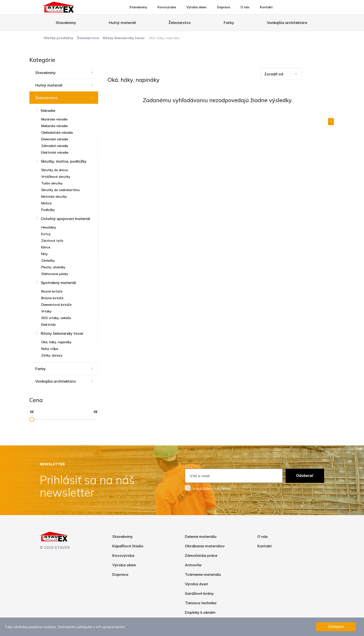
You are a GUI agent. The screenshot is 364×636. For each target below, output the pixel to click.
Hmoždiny (49, 227)
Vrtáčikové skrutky (56, 177)
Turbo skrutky (52, 183)
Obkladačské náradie (57, 133)
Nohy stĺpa (50, 349)
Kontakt (266, 7)
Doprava (224, 7)
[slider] (32, 419)
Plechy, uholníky (53, 267)
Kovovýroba (167, 7)
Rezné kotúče (52, 291)
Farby (229, 23)
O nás (245, 7)
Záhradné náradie (55, 146)
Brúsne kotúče (52, 298)
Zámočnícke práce (201, 555)
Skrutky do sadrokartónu (60, 190)
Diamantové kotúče (56, 305)
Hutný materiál (122, 23)
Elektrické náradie (55, 152)
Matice (46, 203)
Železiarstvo (180, 23)
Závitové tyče (52, 241)
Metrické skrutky (54, 197)
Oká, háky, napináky (56, 342)
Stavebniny (138, 7)
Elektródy (49, 325)
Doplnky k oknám (200, 612)
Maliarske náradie (55, 126)
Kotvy (46, 234)
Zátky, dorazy (52, 355)
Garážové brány (199, 593)
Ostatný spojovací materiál (65, 219)
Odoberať (305, 476)
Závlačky (48, 261)
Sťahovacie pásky (55, 274)
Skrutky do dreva (55, 170)
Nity (45, 254)
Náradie (48, 110)
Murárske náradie (54, 119)
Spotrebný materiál (58, 283)
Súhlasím (336, 627)
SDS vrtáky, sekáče (56, 318)
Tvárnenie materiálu (203, 574)
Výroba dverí (196, 584)
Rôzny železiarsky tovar (124, 38)
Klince (46, 247)
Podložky (48, 210)
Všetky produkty (58, 38)
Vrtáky (46, 311)
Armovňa (193, 565)
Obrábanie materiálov (205, 546)
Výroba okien (197, 7)
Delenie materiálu (201, 536)
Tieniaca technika (201, 603)
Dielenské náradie (55, 139)
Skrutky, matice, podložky (64, 161)
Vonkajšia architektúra (287, 23)
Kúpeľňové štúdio (128, 546)
